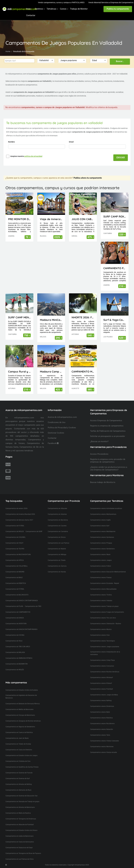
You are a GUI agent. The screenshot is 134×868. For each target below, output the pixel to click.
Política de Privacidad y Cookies (62, 428)
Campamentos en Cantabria (58, 531)
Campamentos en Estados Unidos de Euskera (22, 690)
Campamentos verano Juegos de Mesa (104, 695)
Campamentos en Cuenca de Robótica (19, 732)
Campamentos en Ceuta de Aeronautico (20, 842)
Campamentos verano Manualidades (103, 589)
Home (8, 51)
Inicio (29, 9)
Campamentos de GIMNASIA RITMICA (19, 658)
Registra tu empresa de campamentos (107, 426)
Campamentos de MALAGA (15, 652)
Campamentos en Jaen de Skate (17, 738)
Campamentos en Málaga (57, 555)
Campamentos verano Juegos (101, 560)
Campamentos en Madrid (57, 549)
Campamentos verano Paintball (101, 689)
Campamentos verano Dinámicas (102, 706)
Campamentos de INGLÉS (15, 670)
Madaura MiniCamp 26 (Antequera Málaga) (51, 320)
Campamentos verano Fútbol (101, 566)
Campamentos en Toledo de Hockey (18, 744)
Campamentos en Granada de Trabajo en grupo (22, 802)
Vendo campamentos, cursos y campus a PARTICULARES (61, 2)
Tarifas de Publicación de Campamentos (108, 431)
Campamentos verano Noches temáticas (105, 672)
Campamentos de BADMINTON (17, 664)
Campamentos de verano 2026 (16, 508)
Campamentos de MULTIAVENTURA (18, 555)
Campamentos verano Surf (100, 526)
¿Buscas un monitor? (99, 441)
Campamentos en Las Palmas (58, 543)
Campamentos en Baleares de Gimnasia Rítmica (23, 704)
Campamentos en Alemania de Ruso (18, 790)
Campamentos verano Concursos (102, 666)
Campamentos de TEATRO (15, 549)
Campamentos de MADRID (15, 572)
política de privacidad (33, 156)
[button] (46, 61)
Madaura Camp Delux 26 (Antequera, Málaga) (51, 372)
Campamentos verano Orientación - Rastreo (106, 624)
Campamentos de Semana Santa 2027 (19, 520)
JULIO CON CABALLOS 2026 (83, 219)
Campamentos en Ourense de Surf (18, 779)
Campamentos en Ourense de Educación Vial (21, 796)
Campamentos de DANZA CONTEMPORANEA (22, 601)
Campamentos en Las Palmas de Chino (20, 859)
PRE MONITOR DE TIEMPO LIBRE (19, 219)
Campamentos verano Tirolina (101, 595)
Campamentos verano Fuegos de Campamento (107, 612)
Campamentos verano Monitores (102, 747)
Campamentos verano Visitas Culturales (104, 741)
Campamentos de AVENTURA (16, 624)
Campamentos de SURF (34, 531)
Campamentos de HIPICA (15, 560)
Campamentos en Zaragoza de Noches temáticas (23, 721)
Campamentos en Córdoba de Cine (18, 761)
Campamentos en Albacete (57, 508)
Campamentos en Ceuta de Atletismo (19, 750)
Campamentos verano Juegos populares (105, 647)
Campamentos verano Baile (100, 712)
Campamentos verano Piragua (101, 543)
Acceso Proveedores (99, 454)
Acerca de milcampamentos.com (62, 417)
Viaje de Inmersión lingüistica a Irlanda (51, 219)
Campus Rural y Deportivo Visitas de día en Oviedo (19, 372)
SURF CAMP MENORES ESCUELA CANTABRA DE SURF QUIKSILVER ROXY (19, 317)
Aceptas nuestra (26, 156)
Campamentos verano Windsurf (101, 677)
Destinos (39, 9)
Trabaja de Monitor (79, 9)
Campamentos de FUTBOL (15, 526)
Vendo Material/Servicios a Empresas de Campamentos (111, 2)
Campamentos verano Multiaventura (103, 514)
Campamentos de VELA (14, 641)
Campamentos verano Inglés (100, 520)
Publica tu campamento (118, 9)
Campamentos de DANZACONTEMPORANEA (21, 629)
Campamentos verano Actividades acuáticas (106, 508)
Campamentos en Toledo (57, 560)
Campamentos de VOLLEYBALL (17, 566)
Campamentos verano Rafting (101, 701)
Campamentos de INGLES (15, 531)
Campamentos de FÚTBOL (15, 589)
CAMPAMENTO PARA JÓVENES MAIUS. (115, 268)
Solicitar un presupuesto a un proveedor (108, 436)
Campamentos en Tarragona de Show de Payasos (23, 853)
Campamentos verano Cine (100, 635)
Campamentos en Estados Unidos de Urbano (21, 830)
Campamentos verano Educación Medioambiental (108, 572)
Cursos (63, 9)
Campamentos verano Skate (100, 555)
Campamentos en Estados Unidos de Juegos (21, 755)
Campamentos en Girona (57, 537)
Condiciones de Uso (57, 422)
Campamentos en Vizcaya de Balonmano (20, 715)
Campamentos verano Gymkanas (102, 537)
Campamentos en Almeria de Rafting (19, 784)
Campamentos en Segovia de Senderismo (20, 727)
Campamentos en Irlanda (57, 572)
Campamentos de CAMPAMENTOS (18, 612)
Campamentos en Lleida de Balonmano (19, 836)
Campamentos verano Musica (101, 629)
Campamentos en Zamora (57, 566)
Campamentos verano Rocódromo (102, 724)
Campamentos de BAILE (14, 578)
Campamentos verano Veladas (101, 601)
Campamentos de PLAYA (14, 606)
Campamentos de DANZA (15, 618)
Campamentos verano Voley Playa (102, 660)
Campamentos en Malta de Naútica (18, 813)
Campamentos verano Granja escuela (104, 752)
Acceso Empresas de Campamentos (106, 421)
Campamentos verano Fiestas (101, 578)
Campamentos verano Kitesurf (101, 683)
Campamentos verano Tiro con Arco (103, 618)
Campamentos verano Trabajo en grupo (104, 606)
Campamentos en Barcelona (58, 520)
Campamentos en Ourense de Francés (19, 773)
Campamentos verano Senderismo (102, 549)
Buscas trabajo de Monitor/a (103, 482)
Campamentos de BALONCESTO (17, 595)
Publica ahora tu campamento (88, 178)
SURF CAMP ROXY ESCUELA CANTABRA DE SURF (115, 216)
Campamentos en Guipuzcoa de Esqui (19, 848)
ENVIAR (121, 157)
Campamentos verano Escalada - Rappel (105, 583)
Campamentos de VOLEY (14, 543)
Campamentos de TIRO (33, 606)
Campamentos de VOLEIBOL (16, 537)
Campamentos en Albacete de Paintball (20, 825)
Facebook (53, 443)
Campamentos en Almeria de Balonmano (20, 807)
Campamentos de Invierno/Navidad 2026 (20, 514)
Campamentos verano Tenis (100, 735)
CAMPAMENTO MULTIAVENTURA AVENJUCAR (83, 372)
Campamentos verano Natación (102, 729)
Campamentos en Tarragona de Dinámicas (21, 819)
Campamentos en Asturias (57, 514)
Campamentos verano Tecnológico (103, 641)
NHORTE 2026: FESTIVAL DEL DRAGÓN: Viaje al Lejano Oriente (83, 317)
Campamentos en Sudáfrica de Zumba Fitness (22, 767)
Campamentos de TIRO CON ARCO (18, 647)
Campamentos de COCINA (15, 635)
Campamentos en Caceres (57, 526)
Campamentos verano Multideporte (103, 531)
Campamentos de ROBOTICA (16, 583)
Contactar (31, 15)
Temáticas (51, 9)
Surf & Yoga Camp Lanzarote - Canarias (115, 320)
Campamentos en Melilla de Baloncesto (19, 709)
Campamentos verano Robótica (101, 718)
